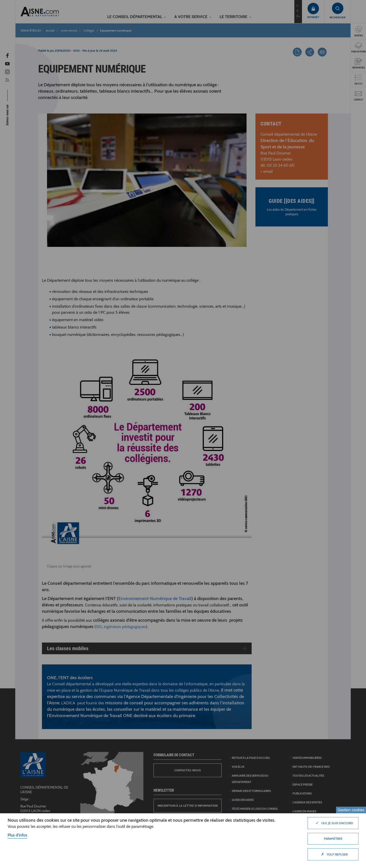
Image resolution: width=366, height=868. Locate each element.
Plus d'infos (17, 835)
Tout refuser (333, 854)
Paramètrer (333, 839)
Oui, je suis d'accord (333, 823)
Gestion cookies (351, 810)
